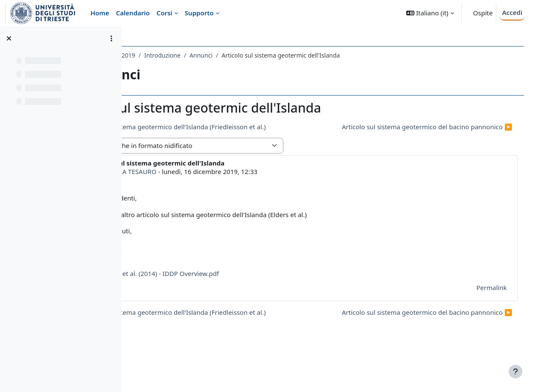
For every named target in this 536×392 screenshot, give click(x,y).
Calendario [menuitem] (133, 13)
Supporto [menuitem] (199, 13)
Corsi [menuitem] (165, 13)
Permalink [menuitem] (479, 303)
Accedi (512, 12)
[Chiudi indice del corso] (9, 38)
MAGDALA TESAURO (202, 187)
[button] (430, 13)
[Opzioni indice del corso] (111, 38)
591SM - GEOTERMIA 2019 (175, 55)
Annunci (277, 55)
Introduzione (238, 55)
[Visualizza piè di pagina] (516, 372)
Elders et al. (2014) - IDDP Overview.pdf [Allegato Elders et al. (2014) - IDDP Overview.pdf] (230, 289)
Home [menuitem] (100, 13)
